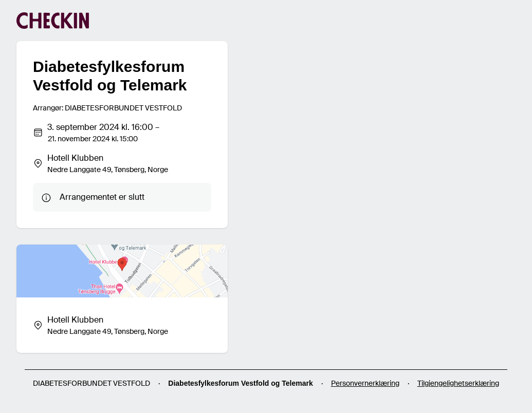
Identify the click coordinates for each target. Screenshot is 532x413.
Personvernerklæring (365, 383)
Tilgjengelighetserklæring (458, 383)
